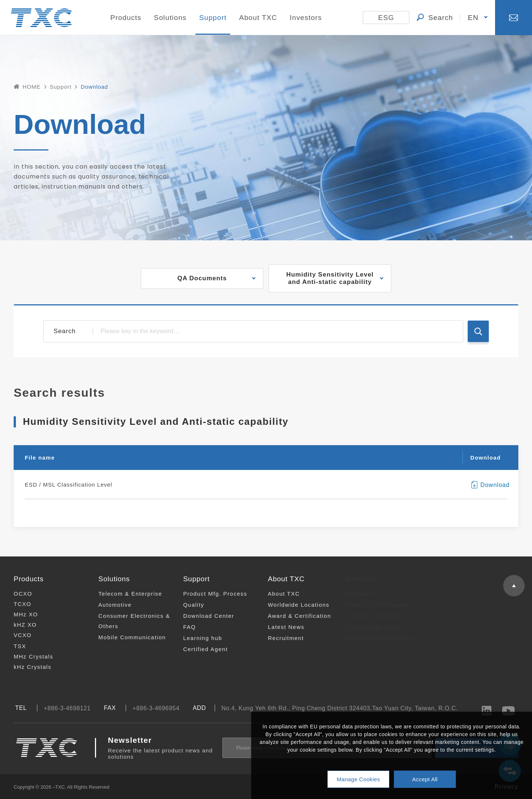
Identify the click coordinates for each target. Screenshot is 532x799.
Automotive (109, 605)
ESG (386, 18)
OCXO (18, 594)
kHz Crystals (28, 667)
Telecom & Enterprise (125, 594)
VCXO (18, 635)
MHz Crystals (29, 656)
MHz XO (21, 614)
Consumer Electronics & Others (129, 621)
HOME (27, 87)
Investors (306, 18)
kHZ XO (20, 625)
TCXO (18, 604)
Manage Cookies (358, 779)
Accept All (425, 779)
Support (213, 18)
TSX (15, 646)
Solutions (170, 18)
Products (126, 18)
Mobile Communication (127, 637)
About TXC (258, 18)
